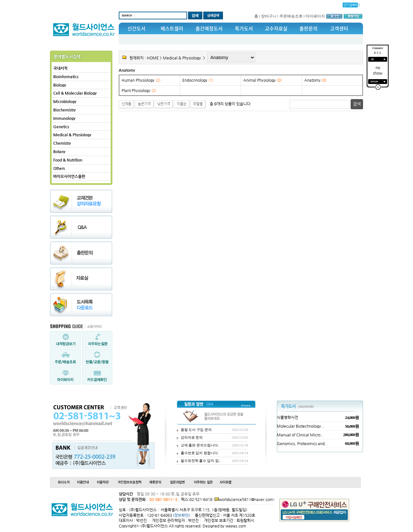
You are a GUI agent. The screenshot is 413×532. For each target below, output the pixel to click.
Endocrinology (198, 80)
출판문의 (308, 28)
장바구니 (269, 16)
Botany (59, 151)
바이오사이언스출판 (69, 176)
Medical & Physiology (72, 135)
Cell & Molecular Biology (75, 93)
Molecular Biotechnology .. (301, 426)
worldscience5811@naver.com (246, 499)
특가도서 (244, 28)
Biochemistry (65, 110)
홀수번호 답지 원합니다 (199, 453)
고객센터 (339, 28)
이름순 (182, 104)
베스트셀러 (172, 28)
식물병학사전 (287, 417)
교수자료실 (276, 28)
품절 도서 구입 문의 (196, 430)
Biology (60, 85)
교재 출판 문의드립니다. (200, 445)
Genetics (61, 127)
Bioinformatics (66, 77)
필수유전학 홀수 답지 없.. (201, 461)
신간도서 (136, 28)
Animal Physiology (262, 80)
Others (59, 168)
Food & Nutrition (68, 160)
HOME (153, 58)
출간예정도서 (209, 28)
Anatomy (127, 70)
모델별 (198, 104)
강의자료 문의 (192, 437)
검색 (357, 104)
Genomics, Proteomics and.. (302, 443)
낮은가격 (164, 104)
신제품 (126, 104)
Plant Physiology (139, 90)
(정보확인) (181, 515)
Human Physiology (141, 80)
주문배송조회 (291, 16)
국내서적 (60, 68)
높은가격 (144, 104)
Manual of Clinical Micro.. (300, 435)
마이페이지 (315, 16)
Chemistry (62, 143)
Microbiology (65, 101)
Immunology (64, 118)
